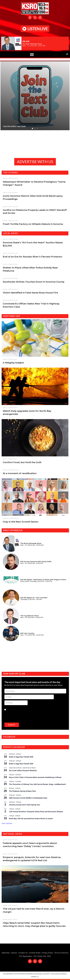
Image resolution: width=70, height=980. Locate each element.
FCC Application (26, 956)
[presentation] (22, 716)
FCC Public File (40, 956)
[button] (32, 55)
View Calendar (7, 823)
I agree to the (19, 710)
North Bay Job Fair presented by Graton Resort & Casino (31, 819)
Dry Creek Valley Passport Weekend (23, 771)
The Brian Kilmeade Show (32, 44)
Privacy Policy (47, 953)
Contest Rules (35, 953)
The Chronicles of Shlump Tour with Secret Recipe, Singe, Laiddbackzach (37, 784)
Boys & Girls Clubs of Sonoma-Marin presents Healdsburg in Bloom (35, 777)
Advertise (6, 953)
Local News (10, 233)
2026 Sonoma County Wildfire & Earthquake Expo (28, 798)
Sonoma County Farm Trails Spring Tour (25, 805)
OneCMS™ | (47, 974)
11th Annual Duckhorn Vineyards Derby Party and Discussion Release (36, 812)
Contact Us (23, 953)
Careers (14, 953)
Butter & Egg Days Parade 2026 (21, 757)
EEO (49, 956)
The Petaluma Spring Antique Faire (22, 791)
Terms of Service (61, 953)
